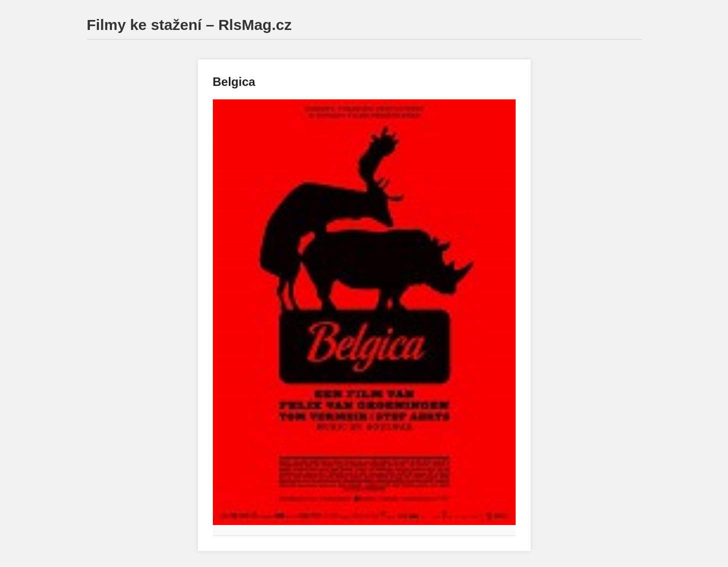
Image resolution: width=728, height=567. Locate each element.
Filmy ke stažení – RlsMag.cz (189, 25)
